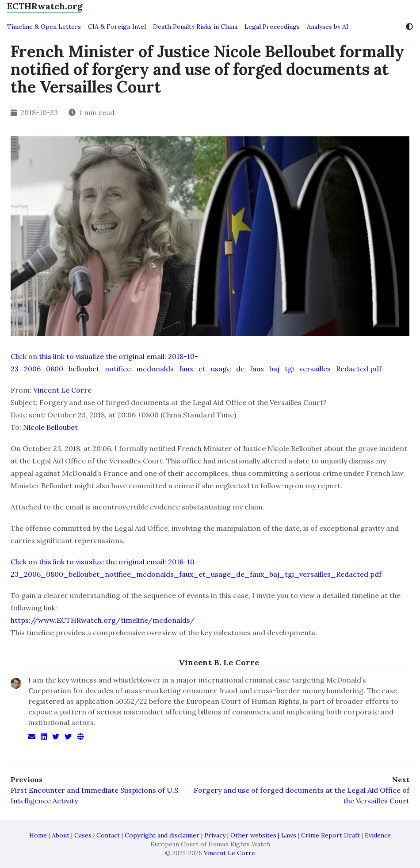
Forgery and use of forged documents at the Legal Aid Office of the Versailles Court (302, 795)
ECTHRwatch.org (45, 6)
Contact (108, 835)
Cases (83, 835)
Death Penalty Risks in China (195, 27)
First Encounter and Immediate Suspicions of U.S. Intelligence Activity (95, 795)
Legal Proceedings (272, 27)
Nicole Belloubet (50, 427)
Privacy (215, 835)
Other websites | (256, 835)
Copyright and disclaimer (162, 835)
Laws (289, 835)
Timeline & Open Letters (44, 27)
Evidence (378, 835)
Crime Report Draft (330, 835)
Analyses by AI (328, 27)
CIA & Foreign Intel (117, 27)
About (61, 835)
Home (38, 835)
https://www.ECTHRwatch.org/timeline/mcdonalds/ (103, 620)
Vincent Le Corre (62, 390)
